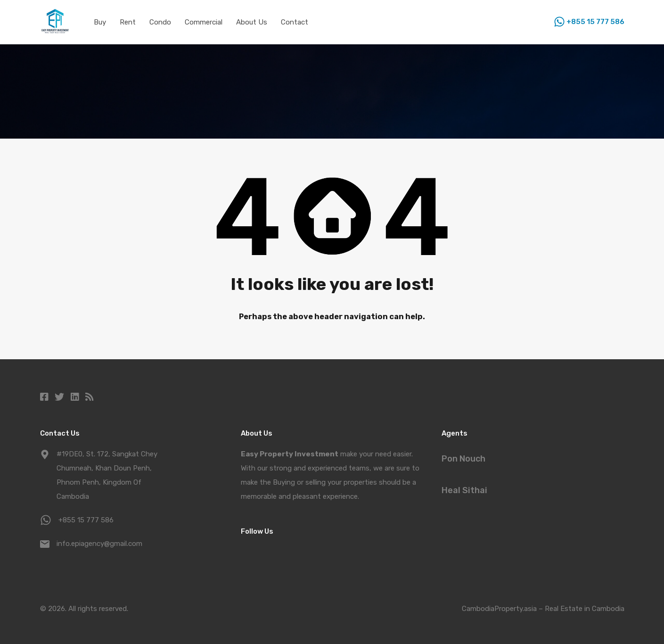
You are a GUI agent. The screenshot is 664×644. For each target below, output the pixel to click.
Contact (295, 22)
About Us (252, 22)
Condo (160, 22)
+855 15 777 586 (595, 22)
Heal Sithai (464, 490)
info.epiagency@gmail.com (99, 544)
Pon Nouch (463, 459)
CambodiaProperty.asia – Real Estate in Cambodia (543, 609)
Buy (100, 22)
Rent (128, 22)
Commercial (204, 22)
